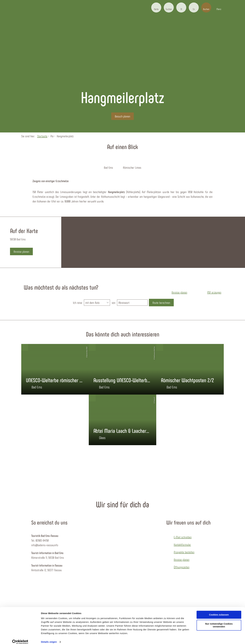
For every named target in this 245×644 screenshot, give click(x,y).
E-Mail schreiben (183, 537)
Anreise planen (182, 559)
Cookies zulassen (219, 611)
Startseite (42, 136)
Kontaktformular (182, 545)
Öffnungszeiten (182, 567)
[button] (156, 7)
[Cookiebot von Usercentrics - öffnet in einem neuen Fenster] (20, 638)
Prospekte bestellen (184, 552)
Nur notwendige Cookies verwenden (219, 621)
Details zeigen (49, 638)
